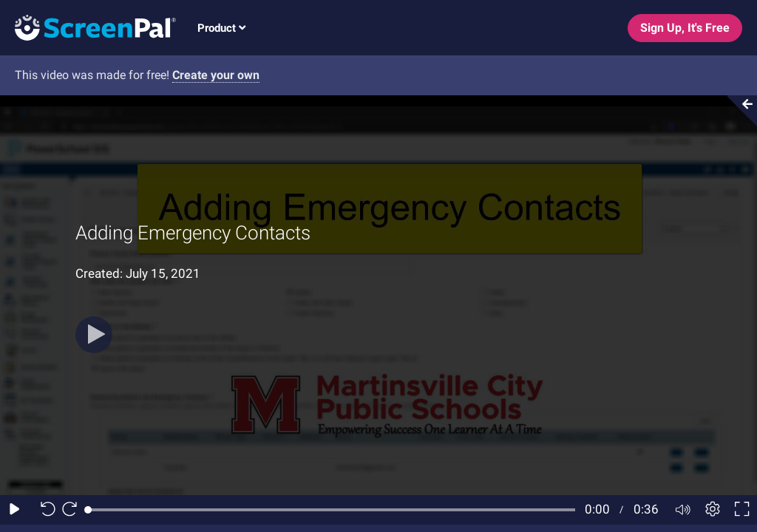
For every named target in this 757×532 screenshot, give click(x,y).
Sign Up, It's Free (685, 28)
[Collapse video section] (738, 111)
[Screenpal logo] (88, 27)
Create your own (216, 75)
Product (221, 28)
